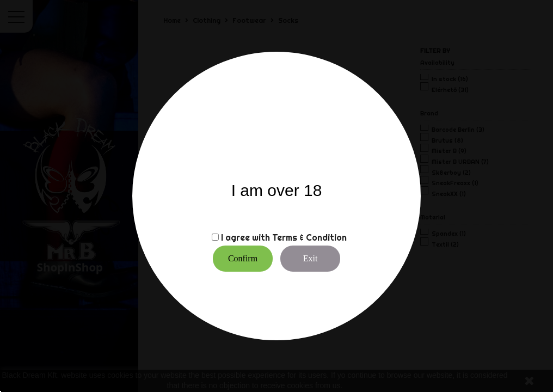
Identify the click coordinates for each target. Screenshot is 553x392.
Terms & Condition (309, 237)
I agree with (245, 237)
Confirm (243, 258)
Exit (311, 258)
